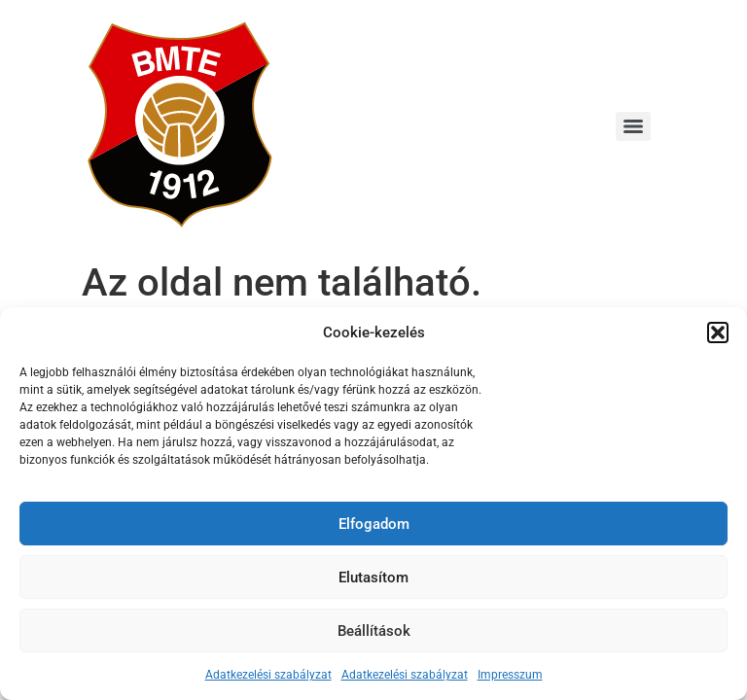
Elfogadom (374, 524)
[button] (718, 332)
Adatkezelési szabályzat (268, 675)
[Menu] (633, 126)
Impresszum (510, 675)
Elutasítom (373, 577)
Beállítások (374, 631)
